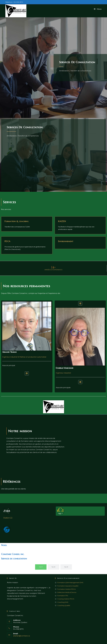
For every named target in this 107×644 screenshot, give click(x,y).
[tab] (41, 567)
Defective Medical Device (67, 592)
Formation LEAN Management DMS (70, 583)
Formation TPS (63, 596)
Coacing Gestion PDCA (66, 599)
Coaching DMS (63, 602)
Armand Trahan (9, 352)
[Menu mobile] (98, 9)
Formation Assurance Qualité (68, 586)
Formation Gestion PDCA (66, 589)
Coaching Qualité (64, 605)
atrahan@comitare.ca (22, 636)
